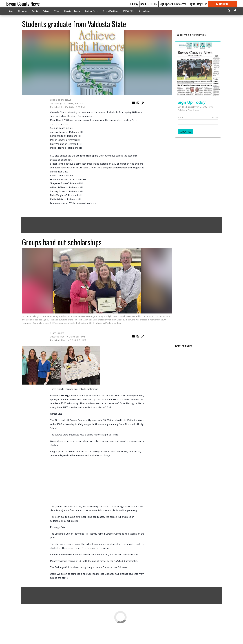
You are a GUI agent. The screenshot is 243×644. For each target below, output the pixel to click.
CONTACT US (128, 11)
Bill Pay (134, 4)
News (11, 11)
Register (202, 4)
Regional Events (92, 11)
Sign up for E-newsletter (173, 4)
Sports (35, 11)
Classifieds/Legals (72, 11)
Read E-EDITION (149, 4)
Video (57, 11)
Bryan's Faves (144, 11)
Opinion (46, 11)
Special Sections (110, 11)
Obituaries (23, 11)
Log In (192, 4)
